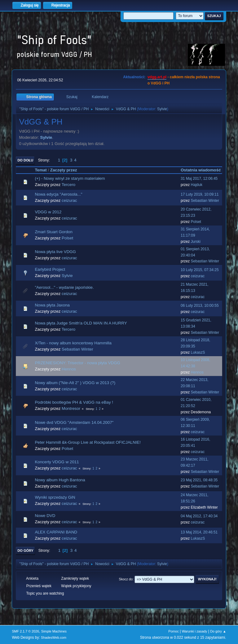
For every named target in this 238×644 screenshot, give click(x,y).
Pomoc (174, 631)
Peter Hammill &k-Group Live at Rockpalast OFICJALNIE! (88, 442)
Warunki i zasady (195, 631)
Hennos (69, 369)
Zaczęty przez (64, 170)
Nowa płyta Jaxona (52, 305)
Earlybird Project (50, 269)
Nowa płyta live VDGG (55, 252)
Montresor (71, 408)
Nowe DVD (45, 516)
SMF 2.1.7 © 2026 (25, 631)
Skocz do (126, 579)
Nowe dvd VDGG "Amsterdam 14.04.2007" (74, 422)
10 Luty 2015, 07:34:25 (200, 270)
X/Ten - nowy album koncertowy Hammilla (73, 343)
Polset (196, 222)
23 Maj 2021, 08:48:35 (199, 480)
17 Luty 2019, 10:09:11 (200, 194)
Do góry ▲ (218, 631)
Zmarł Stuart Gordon (53, 232)
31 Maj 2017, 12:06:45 (199, 179)
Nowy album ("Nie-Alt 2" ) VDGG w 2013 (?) (75, 383)
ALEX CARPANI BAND (56, 532)
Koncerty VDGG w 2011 (57, 462)
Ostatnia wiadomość (201, 170)
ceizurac (69, 200)
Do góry (25, 551)
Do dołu (25, 160)
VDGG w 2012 (48, 212)
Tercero (68, 185)
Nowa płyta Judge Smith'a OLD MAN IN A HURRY (81, 323)
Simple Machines (54, 631)
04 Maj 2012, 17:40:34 (199, 516)
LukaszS (198, 352)
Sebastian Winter (205, 201)
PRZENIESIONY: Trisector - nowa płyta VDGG (77, 363)
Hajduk (197, 185)
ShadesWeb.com (54, 637)
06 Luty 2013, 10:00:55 (200, 306)
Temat (41, 170)
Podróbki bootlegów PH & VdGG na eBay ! (74, 402)
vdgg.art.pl (157, 77)
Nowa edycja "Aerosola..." (58, 194)
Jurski (196, 242)
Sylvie (162, 109)
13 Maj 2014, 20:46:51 (199, 532)
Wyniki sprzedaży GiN (55, 497)
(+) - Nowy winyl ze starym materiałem (70, 178)
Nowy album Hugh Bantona (60, 480)
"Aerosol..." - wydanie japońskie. (64, 287)
